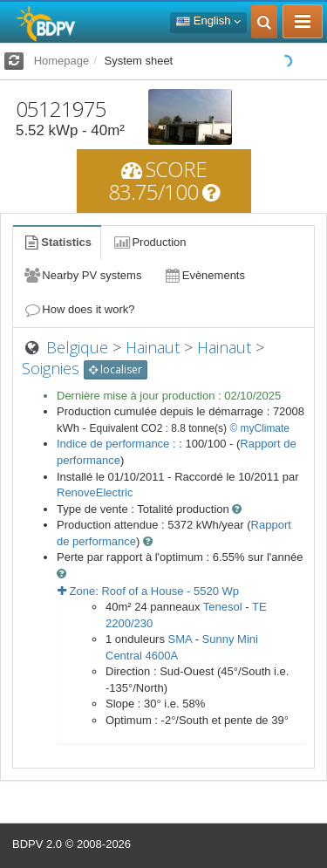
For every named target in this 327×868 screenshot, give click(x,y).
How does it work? (79, 309)
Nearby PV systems (82, 275)
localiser (116, 369)
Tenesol (223, 607)
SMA (180, 639)
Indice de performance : (118, 444)
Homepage (62, 61)
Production (149, 242)
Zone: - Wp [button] (148, 591)
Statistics (57, 242)
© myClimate (259, 428)
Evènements (204, 275)
